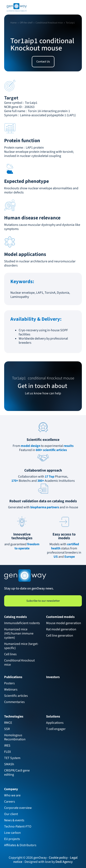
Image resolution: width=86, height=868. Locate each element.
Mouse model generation (64, 623)
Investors (53, 677)
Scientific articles (16, 696)
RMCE (8, 723)
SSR (7, 729)
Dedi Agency (64, 862)
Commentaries (14, 702)
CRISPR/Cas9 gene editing (17, 773)
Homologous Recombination (15, 737)
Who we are (12, 795)
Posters (9, 683)
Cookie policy (58, 858)
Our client (11, 814)
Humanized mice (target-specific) (21, 646)
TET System (12, 758)
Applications (55, 723)
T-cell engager (56, 729)
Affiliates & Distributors (20, 845)
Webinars (11, 690)
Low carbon (12, 833)
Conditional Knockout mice (20, 663)
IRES (7, 746)
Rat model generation (61, 629)
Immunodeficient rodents (22, 623)
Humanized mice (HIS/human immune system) (19, 633)
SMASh (9, 764)
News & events (14, 820)
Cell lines (10, 654)
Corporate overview (18, 808)
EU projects (12, 839)
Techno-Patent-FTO (18, 826)
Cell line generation (60, 636)
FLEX (7, 752)
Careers (10, 802)
